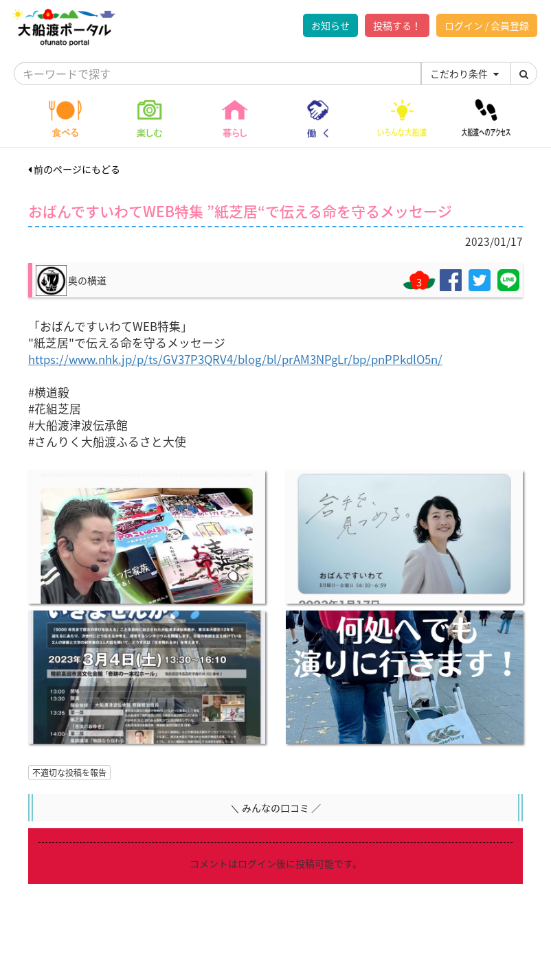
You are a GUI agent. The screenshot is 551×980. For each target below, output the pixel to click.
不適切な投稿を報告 (69, 773)
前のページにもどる (74, 169)
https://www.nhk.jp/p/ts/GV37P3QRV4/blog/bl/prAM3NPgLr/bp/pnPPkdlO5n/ (235, 359)
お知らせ (330, 25)
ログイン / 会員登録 (487, 25)
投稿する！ (397, 25)
